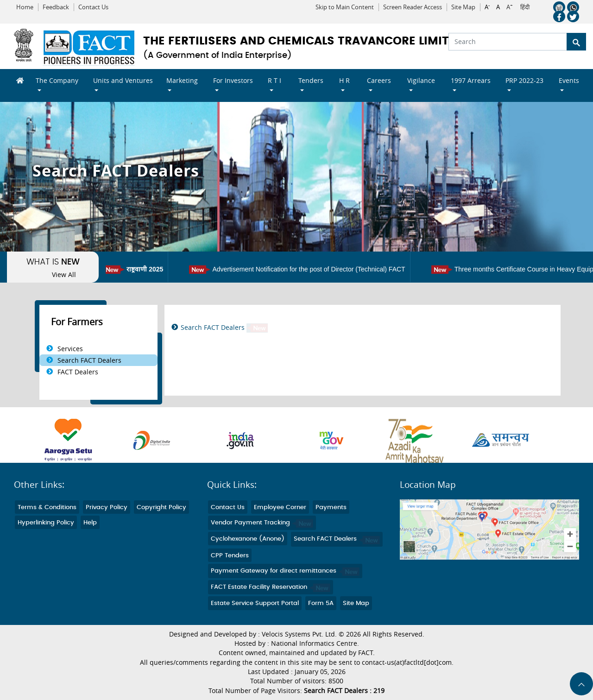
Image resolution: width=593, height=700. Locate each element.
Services (70, 349)
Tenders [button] (311, 80)
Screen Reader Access (413, 7)
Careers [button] (379, 80)
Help (90, 523)
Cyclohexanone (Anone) (248, 539)
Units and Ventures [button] (123, 80)
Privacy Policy (107, 508)
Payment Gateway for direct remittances (285, 571)
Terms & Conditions (47, 508)
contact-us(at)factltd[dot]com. (408, 662)
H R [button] (344, 80)
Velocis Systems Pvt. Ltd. (299, 634)
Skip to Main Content (345, 7)
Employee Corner (280, 508)
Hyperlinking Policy (46, 523)
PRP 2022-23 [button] (524, 80)
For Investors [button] (233, 80)
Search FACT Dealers (89, 360)
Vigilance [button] (421, 80)
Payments (331, 508)
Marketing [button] (182, 80)
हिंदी (525, 7)
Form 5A (321, 603)
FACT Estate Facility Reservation (271, 587)
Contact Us (93, 7)
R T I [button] (274, 80)
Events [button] (569, 80)
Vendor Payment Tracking (262, 523)
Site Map (463, 7)
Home (25, 7)
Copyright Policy (161, 508)
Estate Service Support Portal (255, 603)
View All (64, 275)
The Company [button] (57, 80)
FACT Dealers (78, 372)
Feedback (56, 7)
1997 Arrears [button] (471, 80)
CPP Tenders (230, 556)
